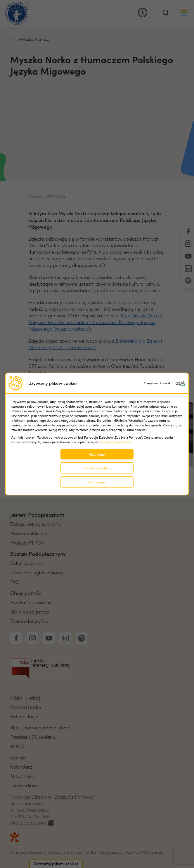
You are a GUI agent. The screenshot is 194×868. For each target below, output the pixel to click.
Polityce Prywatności (114, 442)
